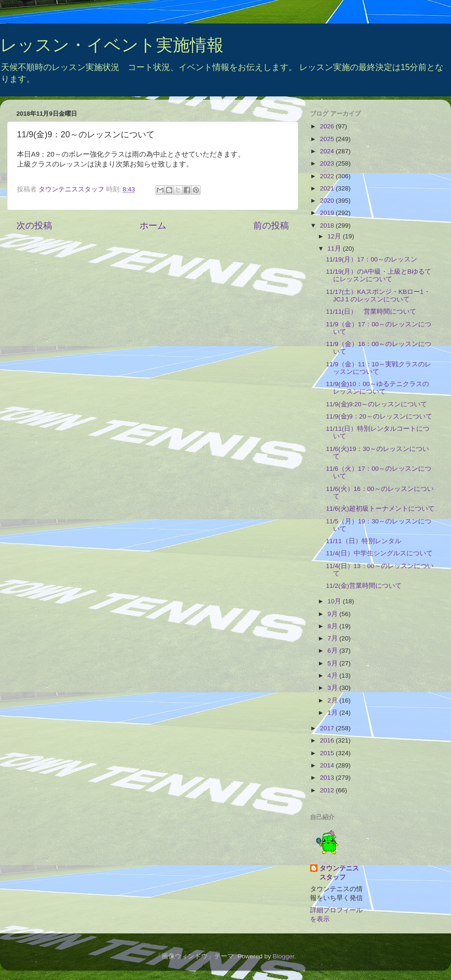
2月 (333, 700)
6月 (333, 651)
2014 (328, 765)
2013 (328, 778)
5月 (333, 663)
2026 (328, 126)
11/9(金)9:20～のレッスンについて (377, 404)
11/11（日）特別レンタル (364, 541)
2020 (328, 201)
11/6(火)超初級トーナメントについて (380, 509)
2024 (328, 151)
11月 (335, 249)
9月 (333, 614)
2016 (328, 740)
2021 (328, 188)
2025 (328, 139)
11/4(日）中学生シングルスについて (379, 553)
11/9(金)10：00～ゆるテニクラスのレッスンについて (377, 388)
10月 (335, 601)
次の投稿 (34, 225)
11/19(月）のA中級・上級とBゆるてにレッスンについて (379, 275)
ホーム (153, 225)
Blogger (283, 956)
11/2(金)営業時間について (364, 586)
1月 (333, 713)
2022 (328, 176)
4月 (333, 676)
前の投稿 (271, 225)
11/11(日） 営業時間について (371, 312)
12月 (335, 236)
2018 (328, 225)
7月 (333, 638)
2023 (328, 163)
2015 (328, 753)
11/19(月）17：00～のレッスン (372, 259)
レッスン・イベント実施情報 (112, 45)
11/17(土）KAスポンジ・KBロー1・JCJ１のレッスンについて (378, 296)
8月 (333, 626)
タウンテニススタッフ (339, 873)
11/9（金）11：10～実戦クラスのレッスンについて (379, 368)
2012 (328, 790)
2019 (328, 213)
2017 (328, 728)
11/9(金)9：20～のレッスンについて (379, 416)
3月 (333, 688)
